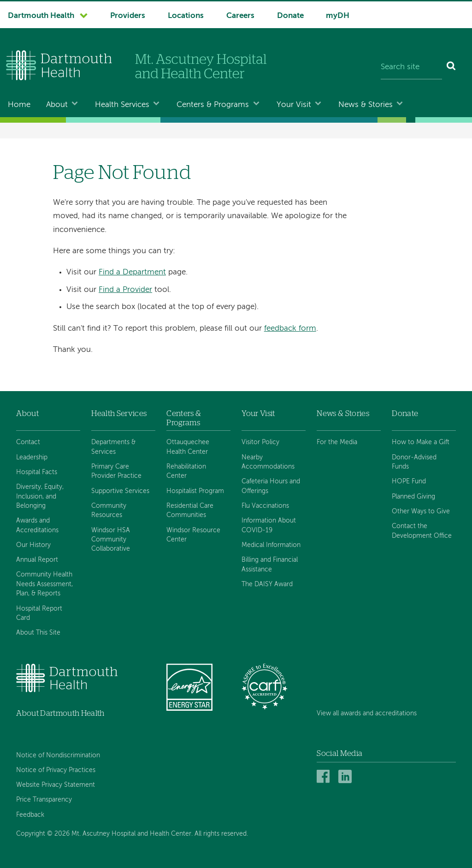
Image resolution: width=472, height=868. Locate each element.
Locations (186, 16)
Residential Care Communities (190, 511)
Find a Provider (125, 290)
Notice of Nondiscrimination (58, 755)
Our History (33, 545)
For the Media (337, 442)
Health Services (122, 105)
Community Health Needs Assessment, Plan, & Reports (44, 584)
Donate (290, 16)
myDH (338, 16)
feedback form (290, 329)
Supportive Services (120, 491)
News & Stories (366, 105)
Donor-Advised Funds (414, 462)
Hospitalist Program (195, 491)
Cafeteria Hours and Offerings (271, 486)
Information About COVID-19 (269, 525)
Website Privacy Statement (56, 785)
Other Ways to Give (421, 511)
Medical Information (271, 545)
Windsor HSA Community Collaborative (111, 540)
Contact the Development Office (422, 531)
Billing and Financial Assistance (270, 565)
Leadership (32, 458)
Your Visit (294, 105)
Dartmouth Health (41, 16)
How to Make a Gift (421, 442)
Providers (128, 16)
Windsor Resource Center (193, 535)
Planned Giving (413, 497)
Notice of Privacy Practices (56, 770)
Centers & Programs (213, 105)
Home (19, 105)
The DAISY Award (267, 584)
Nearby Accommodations (268, 462)
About (57, 105)
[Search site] (411, 67)
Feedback (30, 815)
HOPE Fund (409, 482)
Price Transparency (44, 800)
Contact (28, 442)
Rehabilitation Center (186, 471)
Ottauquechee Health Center (188, 447)
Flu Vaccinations (265, 506)
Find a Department (132, 272)
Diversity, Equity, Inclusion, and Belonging (40, 496)
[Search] (451, 67)
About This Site (38, 633)
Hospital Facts (37, 472)
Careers (240, 16)
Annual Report (37, 560)
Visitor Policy (260, 442)
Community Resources (109, 511)
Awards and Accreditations (37, 525)
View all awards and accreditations (367, 713)
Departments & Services (113, 447)
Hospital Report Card (39, 613)
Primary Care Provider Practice (116, 471)
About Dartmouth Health (60, 713)
